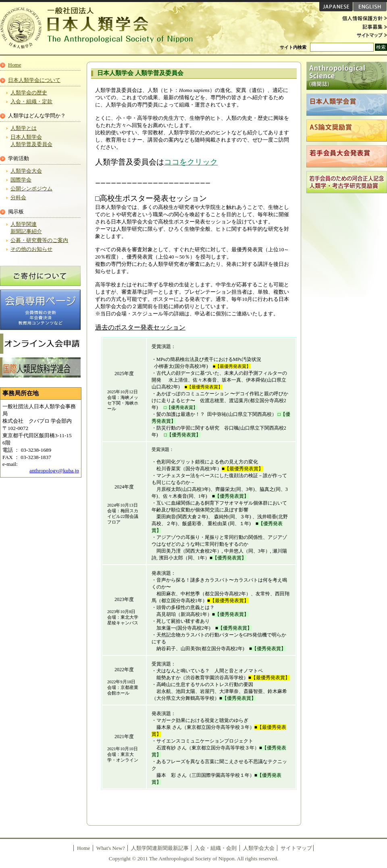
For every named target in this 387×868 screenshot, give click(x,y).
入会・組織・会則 (216, 848)
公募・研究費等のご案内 (39, 240)
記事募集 (363, 27)
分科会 (18, 197)
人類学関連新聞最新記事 (160, 848)
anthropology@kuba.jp (54, 471)
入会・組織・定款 (31, 101)
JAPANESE (336, 7)
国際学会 (21, 180)
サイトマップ (363, 35)
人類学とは (24, 128)
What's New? (111, 848)
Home (15, 65)
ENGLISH (370, 7)
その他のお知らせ (31, 249)
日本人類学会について (34, 80)
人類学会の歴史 (29, 93)
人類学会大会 (26, 171)
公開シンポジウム (31, 189)
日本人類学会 (101, 28)
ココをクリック (191, 162)
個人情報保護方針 (363, 19)
